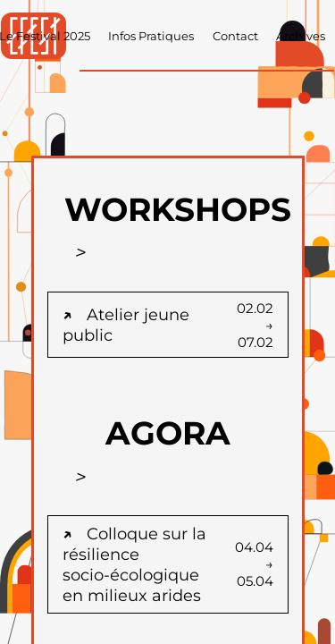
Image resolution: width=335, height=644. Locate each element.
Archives (301, 36)
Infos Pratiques (151, 36)
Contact (235, 36)
